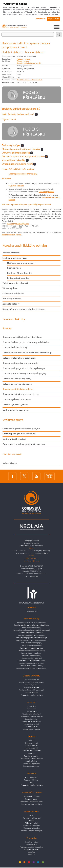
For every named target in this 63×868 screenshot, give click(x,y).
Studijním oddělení (16, 186)
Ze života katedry (11, 304)
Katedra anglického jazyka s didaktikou (22, 337)
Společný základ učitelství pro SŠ (29, 63)
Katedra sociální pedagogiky (17, 379)
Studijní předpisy (32, 761)
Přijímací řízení (14, 268)
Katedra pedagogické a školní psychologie (24, 368)
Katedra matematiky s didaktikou (19, 358)
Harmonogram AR (32, 748)
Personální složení (11, 253)
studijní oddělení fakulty (12, 235)
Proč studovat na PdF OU (32, 722)
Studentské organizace (32, 764)
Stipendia (32, 753)
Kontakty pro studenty (32, 766)
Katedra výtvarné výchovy (15, 405)
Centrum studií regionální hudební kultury (32, 668)
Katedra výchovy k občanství (17, 400)
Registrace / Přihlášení (32, 780)
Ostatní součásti (12, 454)
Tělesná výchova (23, 61)
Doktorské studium (32, 719)
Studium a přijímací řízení (15, 258)
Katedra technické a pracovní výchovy (21, 394)
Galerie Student (10, 463)
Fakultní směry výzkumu (32, 796)
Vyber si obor (32, 709)
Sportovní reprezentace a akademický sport (24, 309)
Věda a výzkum (10, 288)
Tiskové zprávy (32, 845)
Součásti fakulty (14, 319)
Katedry (7, 328)
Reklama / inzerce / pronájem (32, 831)
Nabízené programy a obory (21, 263)
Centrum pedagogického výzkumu (19, 434)
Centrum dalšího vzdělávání (16, 410)
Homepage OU (32, 611)
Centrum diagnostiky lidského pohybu (21, 429)
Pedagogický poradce (18, 278)
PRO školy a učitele (32, 823)
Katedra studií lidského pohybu (25, 246)
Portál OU (32, 741)
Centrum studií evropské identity (32, 666)
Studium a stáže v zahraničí (32, 751)
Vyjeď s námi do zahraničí (15, 283)
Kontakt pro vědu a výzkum (32, 804)
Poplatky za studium (32, 756)
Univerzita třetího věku (32, 828)
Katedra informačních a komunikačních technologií (27, 353)
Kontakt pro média (32, 842)
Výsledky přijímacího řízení (32, 714)
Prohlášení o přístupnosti (32, 818)
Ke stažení (32, 852)
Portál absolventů (32, 777)
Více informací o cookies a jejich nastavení (41, 15)
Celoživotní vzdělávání (13, 294)
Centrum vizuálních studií (14, 439)
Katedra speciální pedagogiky (17, 384)
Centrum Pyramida (46, 192)
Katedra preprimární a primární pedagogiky (24, 374)
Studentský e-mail (32, 743)
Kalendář (32, 855)
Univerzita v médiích (32, 850)
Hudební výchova (23, 59)
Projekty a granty (32, 799)
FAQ (32, 783)
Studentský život (32, 727)
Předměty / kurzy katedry (20, 273)
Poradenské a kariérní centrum (32, 695)
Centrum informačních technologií (32, 690)
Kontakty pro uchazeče (32, 729)
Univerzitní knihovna (32, 680)
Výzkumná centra (13, 420)
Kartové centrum (32, 693)
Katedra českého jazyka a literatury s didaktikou (26, 342)
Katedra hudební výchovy (15, 348)
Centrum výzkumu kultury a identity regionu (24, 444)
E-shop (32, 821)
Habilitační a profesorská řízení (32, 802)
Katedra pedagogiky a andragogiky (23, 174)
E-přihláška (32, 706)
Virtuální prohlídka (12, 299)
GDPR (32, 815)
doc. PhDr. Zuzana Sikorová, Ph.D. (30, 80)
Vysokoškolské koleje (32, 687)
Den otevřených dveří (32, 724)
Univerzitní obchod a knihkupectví (32, 682)
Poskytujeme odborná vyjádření (32, 847)
